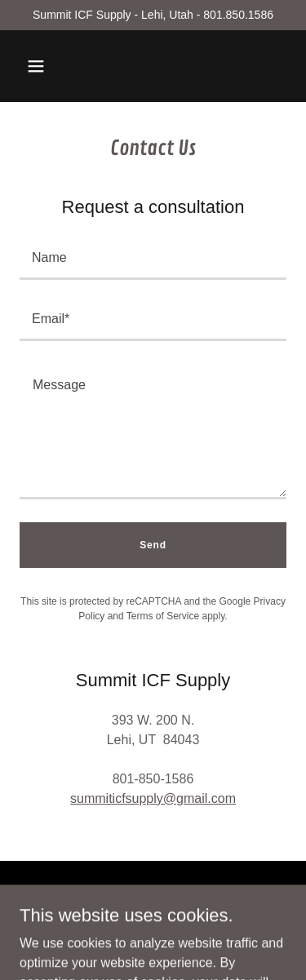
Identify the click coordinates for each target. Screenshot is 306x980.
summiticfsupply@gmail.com (153, 798)
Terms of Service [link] (163, 616)
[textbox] (153, 259)
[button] (36, 66)
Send (153, 545)
